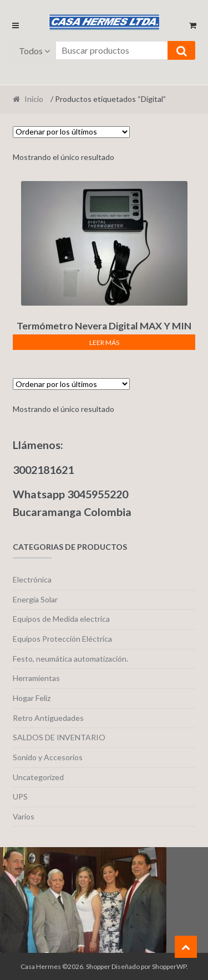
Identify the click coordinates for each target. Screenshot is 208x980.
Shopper (98, 966)
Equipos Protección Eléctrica (62, 639)
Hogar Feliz (32, 698)
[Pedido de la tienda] (71, 132)
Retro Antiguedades (48, 718)
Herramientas (36, 678)
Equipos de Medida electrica (61, 619)
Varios (24, 816)
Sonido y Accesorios (48, 757)
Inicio (34, 99)
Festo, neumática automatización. (70, 659)
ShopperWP (169, 966)
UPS (20, 796)
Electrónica (32, 579)
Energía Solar (35, 599)
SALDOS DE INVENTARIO (59, 737)
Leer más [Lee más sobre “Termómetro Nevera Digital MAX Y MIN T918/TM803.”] (104, 342)
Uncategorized (38, 777)
